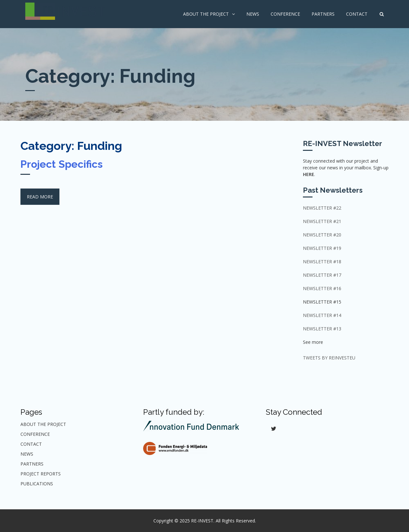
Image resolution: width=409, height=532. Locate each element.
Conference (285, 14)
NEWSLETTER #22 (322, 208)
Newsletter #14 (322, 315)
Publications (37, 484)
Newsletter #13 (322, 329)
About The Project (206, 14)
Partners (323, 14)
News (253, 14)
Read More (40, 197)
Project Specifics (62, 164)
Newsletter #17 (322, 275)
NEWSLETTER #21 (322, 221)
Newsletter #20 (322, 235)
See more (313, 342)
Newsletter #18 (322, 262)
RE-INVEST (202, 521)
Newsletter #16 (322, 288)
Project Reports (41, 474)
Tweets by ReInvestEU (329, 358)
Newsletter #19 (322, 248)
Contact (357, 14)
